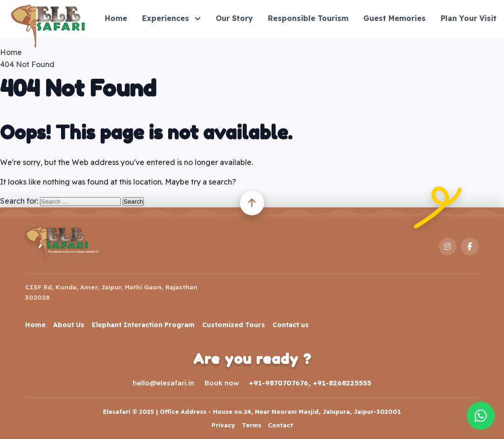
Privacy (223, 425)
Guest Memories (395, 18)
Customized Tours (234, 325)
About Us (69, 325)
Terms (252, 425)
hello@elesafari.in (163, 383)
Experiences (171, 18)
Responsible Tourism (308, 18)
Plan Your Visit (469, 18)
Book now (222, 383)
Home (116, 18)
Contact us (291, 325)
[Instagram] (448, 247)
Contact (280, 425)
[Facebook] (470, 247)
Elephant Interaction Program (143, 325)
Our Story (234, 18)
